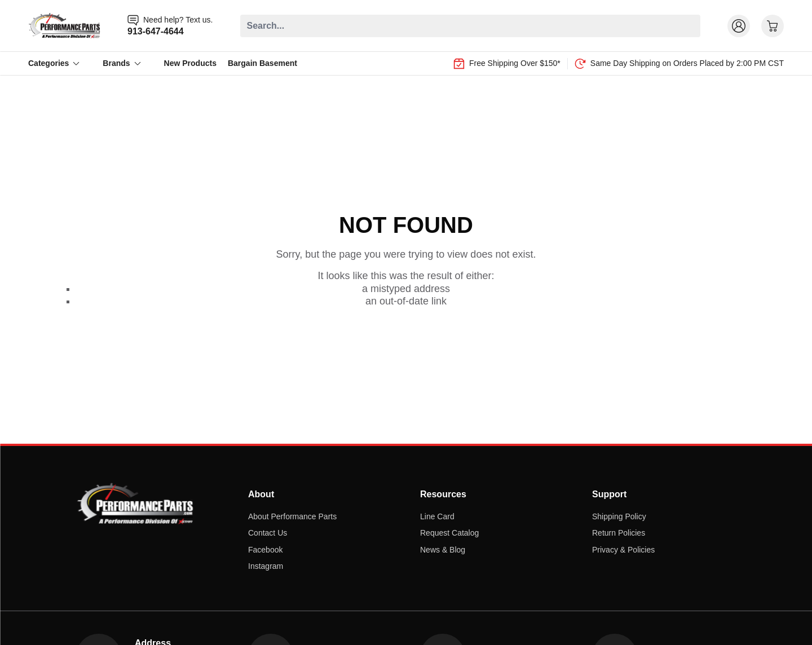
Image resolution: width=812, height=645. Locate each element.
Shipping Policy (619, 516)
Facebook (265, 550)
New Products (190, 63)
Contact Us (268, 533)
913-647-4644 (156, 31)
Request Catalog (449, 533)
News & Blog (443, 550)
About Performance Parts (292, 516)
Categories (54, 63)
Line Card (437, 516)
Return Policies (619, 533)
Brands (122, 63)
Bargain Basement (262, 63)
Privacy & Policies (623, 550)
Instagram (266, 566)
